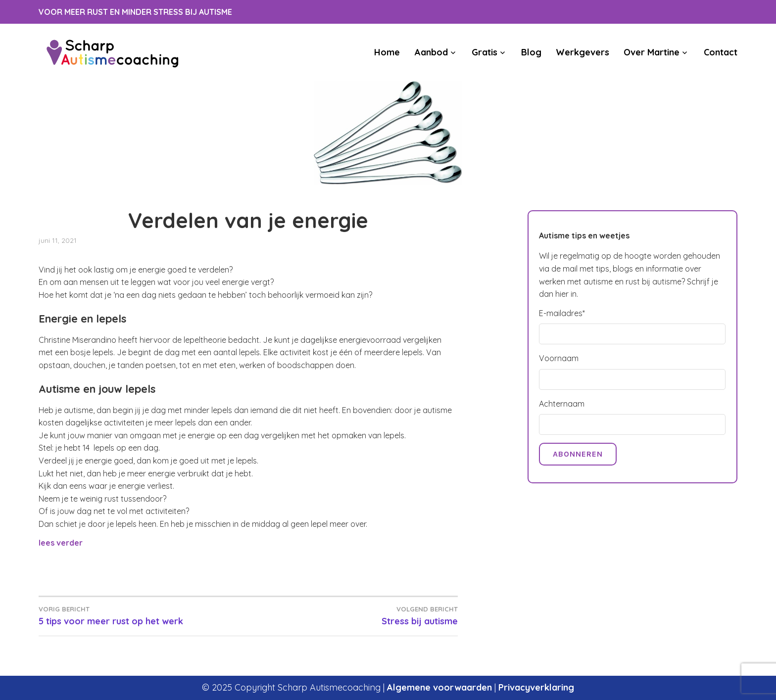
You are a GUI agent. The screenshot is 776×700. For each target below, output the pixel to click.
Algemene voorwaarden (439, 687)
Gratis (485, 52)
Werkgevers (582, 52)
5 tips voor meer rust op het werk (143, 615)
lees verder (61, 543)
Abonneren (578, 454)
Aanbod (431, 52)
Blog (531, 52)
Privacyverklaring (536, 687)
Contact (721, 52)
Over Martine (652, 52)
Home (387, 52)
